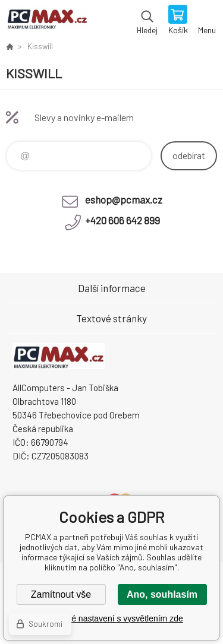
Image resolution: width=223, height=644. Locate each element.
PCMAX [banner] (47, 21)
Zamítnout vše (61, 594)
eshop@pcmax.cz (124, 199)
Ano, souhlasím (162, 594)
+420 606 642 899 (123, 220)
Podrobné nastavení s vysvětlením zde (111, 618)
